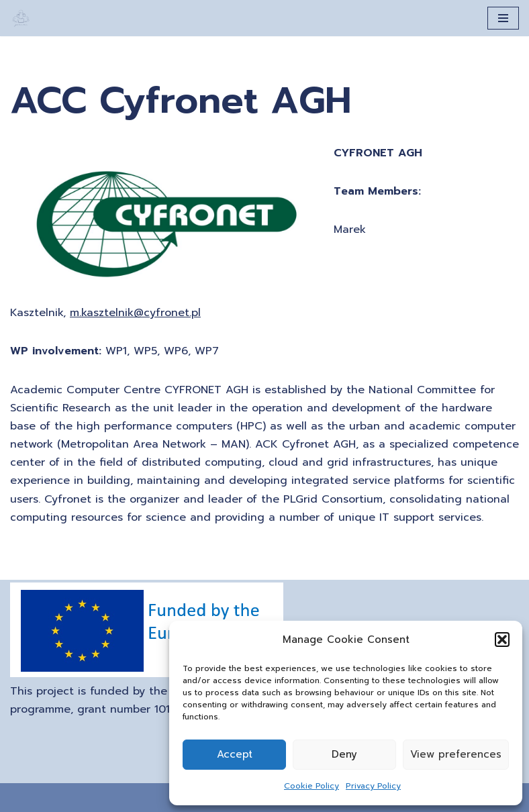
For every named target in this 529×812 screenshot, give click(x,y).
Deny (344, 754)
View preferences (456, 754)
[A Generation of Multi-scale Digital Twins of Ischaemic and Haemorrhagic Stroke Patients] (21, 18)
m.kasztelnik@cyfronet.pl (135, 313)
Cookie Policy (311, 786)
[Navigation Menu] (503, 18)
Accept (235, 754)
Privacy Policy (373, 786)
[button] (502, 640)
